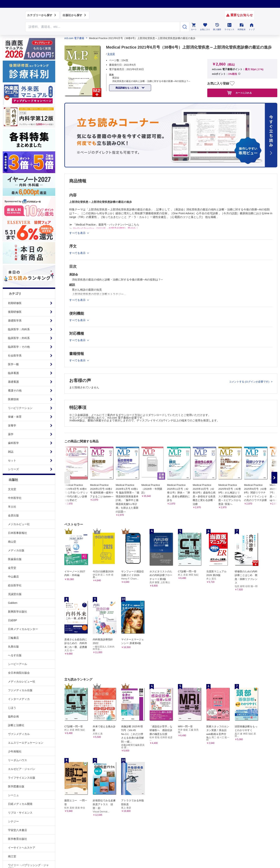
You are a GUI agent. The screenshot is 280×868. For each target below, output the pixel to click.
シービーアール (17, 664)
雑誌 (11, 452)
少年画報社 (15, 751)
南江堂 (12, 856)
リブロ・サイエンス (20, 813)
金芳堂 (12, 568)
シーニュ (13, 795)
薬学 (11, 434)
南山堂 (12, 542)
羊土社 (12, 507)
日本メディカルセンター (23, 629)
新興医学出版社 (17, 612)
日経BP (13, 620)
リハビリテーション (20, 408)
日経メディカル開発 (20, 804)
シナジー (13, 821)
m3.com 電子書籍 (74, 38)
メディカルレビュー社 (22, 682)
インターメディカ (19, 699)
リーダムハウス (17, 760)
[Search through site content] (103, 27)
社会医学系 (15, 356)
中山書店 (13, 577)
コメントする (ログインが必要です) (250, 382)
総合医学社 (15, 585)
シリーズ (13, 469)
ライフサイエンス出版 (22, 778)
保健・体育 (15, 417)
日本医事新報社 (17, 533)
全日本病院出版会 (19, 673)
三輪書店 (13, 638)
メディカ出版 (16, 550)
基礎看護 (13, 382)
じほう (12, 708)
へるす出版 (15, 655)
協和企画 (13, 716)
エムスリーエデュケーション (26, 743)
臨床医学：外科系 (19, 338)
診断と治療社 (16, 725)
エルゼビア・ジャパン (22, 769)
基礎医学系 (15, 321)
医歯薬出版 (15, 559)
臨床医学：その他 (19, 347)
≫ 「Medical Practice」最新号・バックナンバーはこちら (104, 225)
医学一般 (13, 364)
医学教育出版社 (17, 839)
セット (12, 460)
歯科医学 (13, 443)
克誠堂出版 (15, 594)
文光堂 (12, 489)
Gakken (13, 603)
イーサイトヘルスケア (22, 848)
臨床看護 (13, 373)
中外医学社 (15, 498)
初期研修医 (15, 303)
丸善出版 (13, 647)
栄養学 (12, 425)
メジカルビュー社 (19, 524)
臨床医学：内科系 (19, 329)
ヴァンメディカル (19, 734)
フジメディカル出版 (20, 690)
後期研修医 (15, 312)
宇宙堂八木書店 (17, 830)
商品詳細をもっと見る (127, 88)
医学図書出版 (16, 786)
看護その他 (15, 390)
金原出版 (13, 515)
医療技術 (13, 399)
